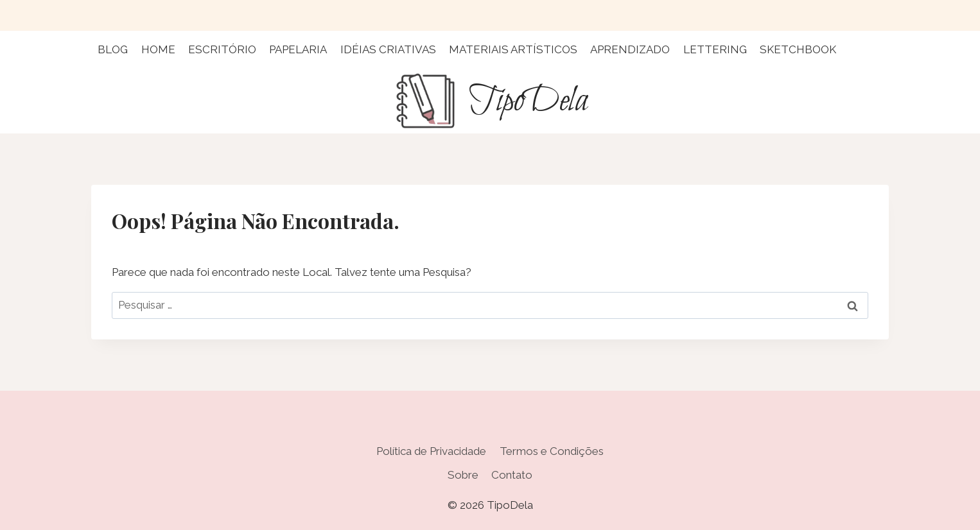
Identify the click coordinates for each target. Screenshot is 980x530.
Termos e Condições (552, 451)
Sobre (463, 475)
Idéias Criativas (388, 49)
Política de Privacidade (431, 451)
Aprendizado (630, 49)
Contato (512, 475)
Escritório (222, 49)
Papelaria (298, 49)
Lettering (715, 49)
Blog (113, 49)
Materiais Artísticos (513, 49)
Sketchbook (798, 49)
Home (158, 49)
